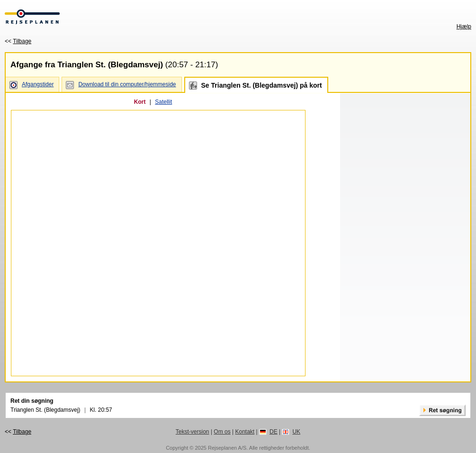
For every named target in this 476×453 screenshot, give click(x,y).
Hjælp (464, 27)
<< (18, 41)
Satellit (163, 102)
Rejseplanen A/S (227, 448)
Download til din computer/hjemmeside (127, 84)
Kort (140, 102)
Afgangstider (38, 84)
